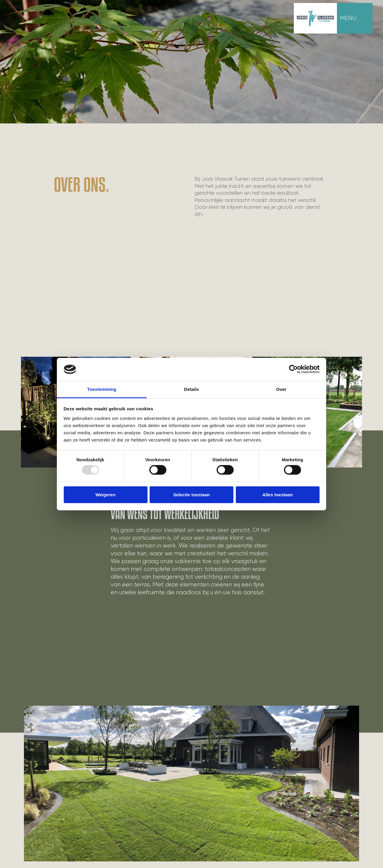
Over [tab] (281, 389)
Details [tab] (191, 389)
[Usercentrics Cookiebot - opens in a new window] (293, 369)
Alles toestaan (278, 494)
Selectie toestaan (192, 494)
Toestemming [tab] (102, 389)
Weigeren (105, 494)
